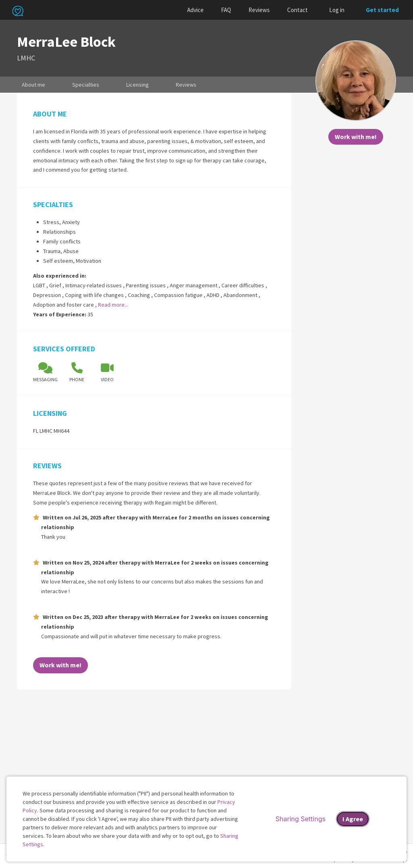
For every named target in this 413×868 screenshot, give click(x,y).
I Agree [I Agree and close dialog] (353, 819)
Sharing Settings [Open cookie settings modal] (300, 819)
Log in (337, 10)
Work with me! (356, 137)
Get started (382, 10)
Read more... (113, 305)
